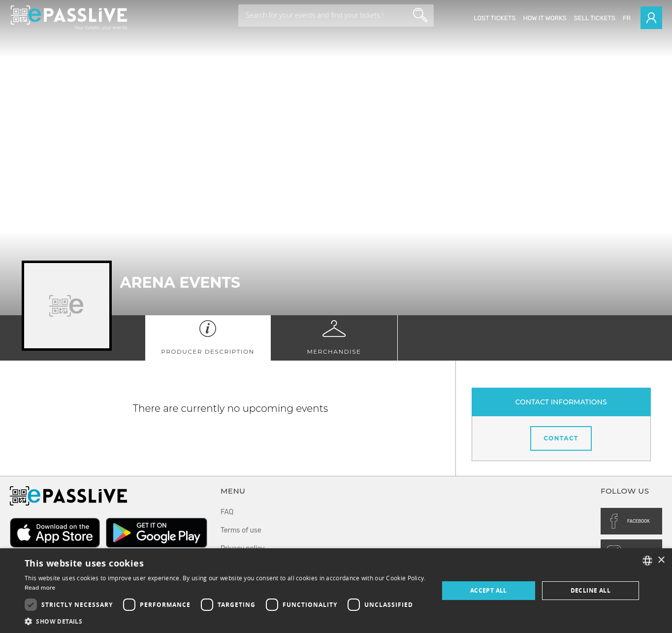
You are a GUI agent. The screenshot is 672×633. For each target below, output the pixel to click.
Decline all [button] (591, 590)
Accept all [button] (489, 590)
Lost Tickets (495, 18)
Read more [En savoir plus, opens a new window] (40, 588)
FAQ (227, 512)
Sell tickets (595, 18)
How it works (544, 18)
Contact (561, 438)
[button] (225, 621)
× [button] (661, 560)
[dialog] (336, 591)
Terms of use (241, 530)
